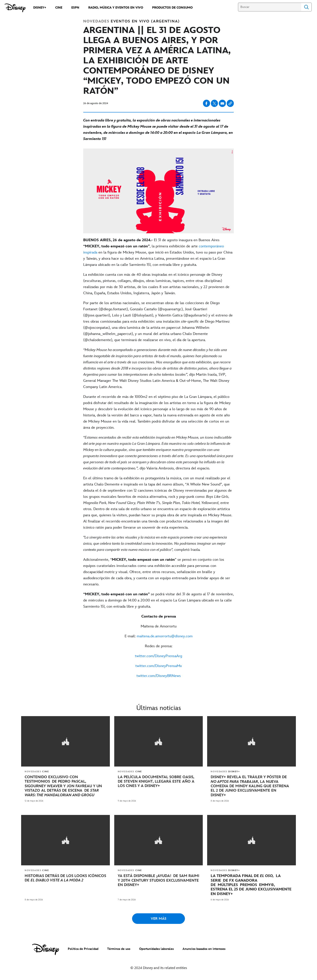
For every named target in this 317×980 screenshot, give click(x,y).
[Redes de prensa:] (158, 646)
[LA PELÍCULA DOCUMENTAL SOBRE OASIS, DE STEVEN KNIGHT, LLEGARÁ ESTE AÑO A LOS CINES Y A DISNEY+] (159, 781)
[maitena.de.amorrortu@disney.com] (165, 636)
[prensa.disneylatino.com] (15, 8)
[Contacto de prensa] (158, 616)
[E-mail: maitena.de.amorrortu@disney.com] (158, 636)
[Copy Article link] (230, 103)
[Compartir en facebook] (206, 103)
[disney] (46, 949)
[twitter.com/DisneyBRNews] (158, 676)
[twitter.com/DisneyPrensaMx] (158, 666)
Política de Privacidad (83, 948)
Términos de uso (119, 948)
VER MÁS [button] (159, 918)
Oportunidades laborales (156, 948)
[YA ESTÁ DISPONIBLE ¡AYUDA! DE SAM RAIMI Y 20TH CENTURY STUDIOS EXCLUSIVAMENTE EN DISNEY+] (159, 880)
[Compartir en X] (214, 103)
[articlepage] (65, 741)
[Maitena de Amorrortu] (158, 626)
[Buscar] (270, 7)
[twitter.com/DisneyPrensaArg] (158, 656)
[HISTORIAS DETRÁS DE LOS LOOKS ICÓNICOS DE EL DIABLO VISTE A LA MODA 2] (65, 877)
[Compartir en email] (222, 103)
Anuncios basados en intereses (204, 948)
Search (306, 7)
